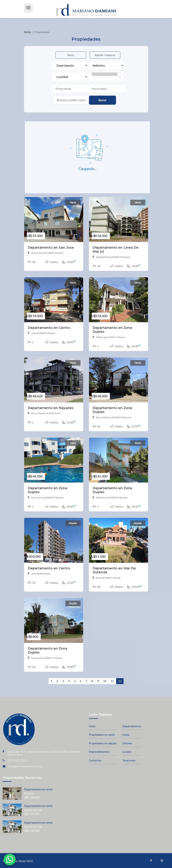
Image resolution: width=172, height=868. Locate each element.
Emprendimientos (99, 752)
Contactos (95, 760)
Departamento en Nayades (51, 408)
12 (120, 681)
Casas (126, 735)
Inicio (28, 32)
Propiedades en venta (102, 735)
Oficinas (127, 743)
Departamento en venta (38, 789)
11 (112, 681)
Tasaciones (129, 760)
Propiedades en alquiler (103, 743)
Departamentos (132, 726)
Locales (127, 752)
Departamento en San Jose (51, 247)
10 (105, 681)
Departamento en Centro (49, 328)
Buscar (102, 100)
